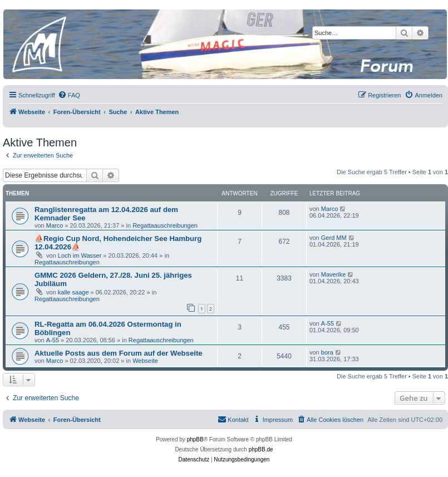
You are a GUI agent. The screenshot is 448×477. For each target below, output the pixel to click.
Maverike (334, 274)
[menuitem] (69, 95)
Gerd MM (334, 238)
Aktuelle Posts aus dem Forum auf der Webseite (119, 353)
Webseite (145, 361)
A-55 (53, 340)
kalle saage (73, 292)
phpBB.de (261, 449)
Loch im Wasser (80, 255)
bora (327, 352)
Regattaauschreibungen (165, 225)
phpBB (195, 439)
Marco (55, 225)
